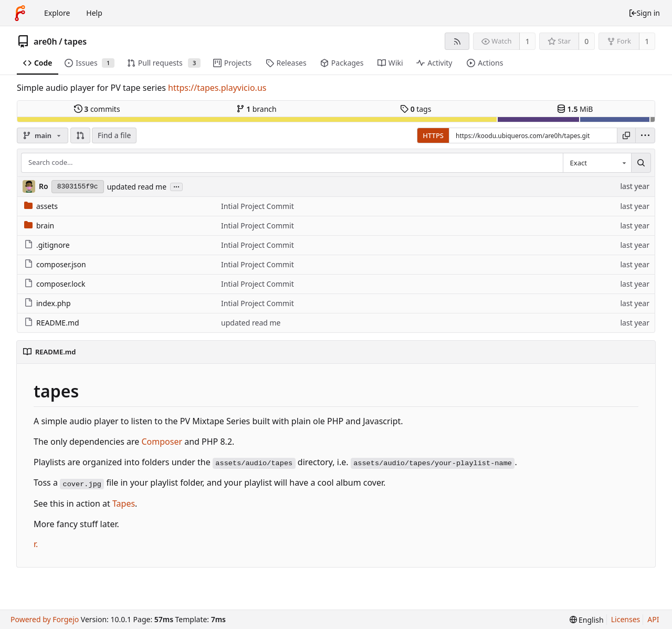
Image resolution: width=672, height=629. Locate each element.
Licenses (626, 619)
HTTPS (433, 135)
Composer (162, 442)
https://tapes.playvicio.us (217, 88)
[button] (80, 135)
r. (36, 544)
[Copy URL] (626, 135)
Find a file (114, 135)
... (176, 186)
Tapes (124, 504)
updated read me (137, 187)
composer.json (55, 264)
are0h (45, 41)
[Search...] (641, 163)
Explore (57, 13)
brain (39, 226)
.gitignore (47, 245)
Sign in (644, 13)
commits (97, 109)
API (653, 619)
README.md (52, 323)
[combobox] (597, 163)
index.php (48, 303)
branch (256, 109)
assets (41, 206)
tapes (75, 41)
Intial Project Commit (258, 206)
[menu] (645, 135)
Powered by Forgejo (45, 619)
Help (94, 13)
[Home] (20, 13)
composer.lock (55, 284)
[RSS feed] (457, 41)
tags (416, 109)
